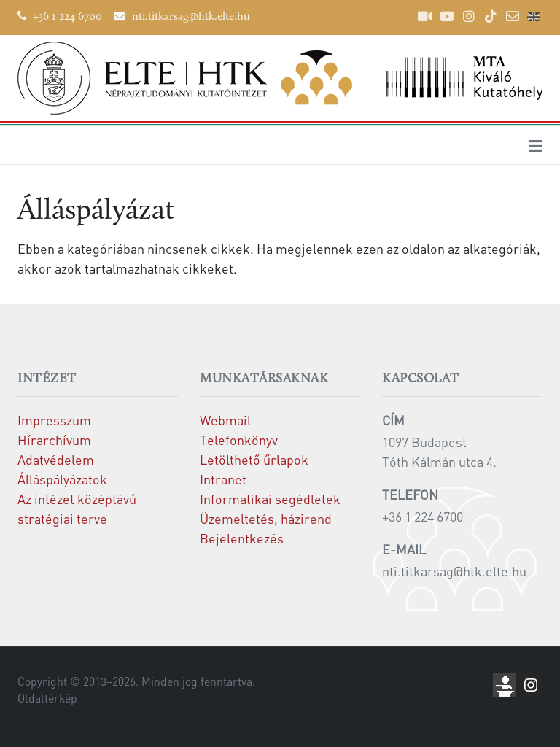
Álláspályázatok (62, 479)
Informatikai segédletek (270, 499)
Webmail (225, 420)
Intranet (223, 479)
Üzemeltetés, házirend (266, 518)
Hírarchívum (54, 440)
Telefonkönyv (239, 440)
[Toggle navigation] (536, 145)
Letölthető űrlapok (254, 459)
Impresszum (54, 420)
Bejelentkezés (242, 538)
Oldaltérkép (47, 698)
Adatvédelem (56, 459)
